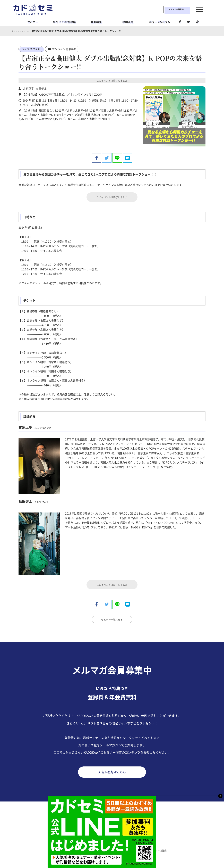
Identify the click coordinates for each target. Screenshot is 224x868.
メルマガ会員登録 (168, 10)
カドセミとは (62, 849)
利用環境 (144, 849)
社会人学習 (132, 842)
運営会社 (127, 849)
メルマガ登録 (162, 849)
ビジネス (91, 842)
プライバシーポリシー (104, 849)
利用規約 (80, 849)
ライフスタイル (31, 49)
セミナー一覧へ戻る (112, 618)
